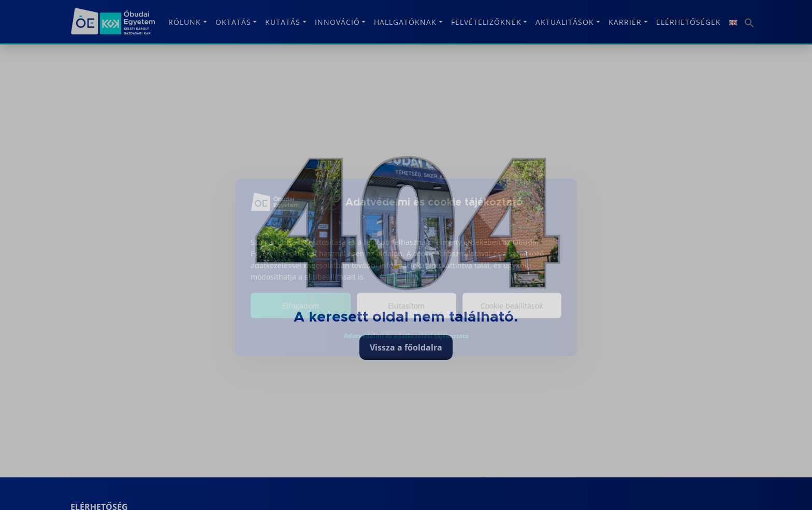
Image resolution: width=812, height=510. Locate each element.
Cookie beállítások (512, 312)
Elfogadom (301, 312)
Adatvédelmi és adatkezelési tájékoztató (406, 343)
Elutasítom (406, 312)
